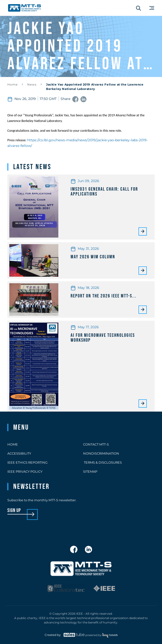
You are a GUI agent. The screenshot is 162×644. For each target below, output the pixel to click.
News (32, 84)
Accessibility (19, 453)
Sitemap (90, 471)
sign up (14, 511)
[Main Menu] (152, 8)
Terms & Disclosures (102, 462)
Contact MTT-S (96, 444)
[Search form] (138, 8)
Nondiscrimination (101, 453)
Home (12, 84)
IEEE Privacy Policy (25, 471)
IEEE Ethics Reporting (27, 462)
